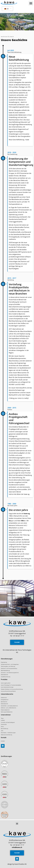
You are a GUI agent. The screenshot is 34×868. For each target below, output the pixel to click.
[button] (31, 3)
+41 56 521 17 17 (18, 636)
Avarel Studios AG (20, 864)
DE (7, 9)
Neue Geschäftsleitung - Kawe (19, 140)
